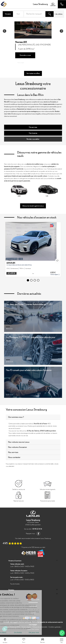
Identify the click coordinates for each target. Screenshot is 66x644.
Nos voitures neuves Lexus (19, 442)
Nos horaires (33, 133)
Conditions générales (55, 627)
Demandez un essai (25, 55)
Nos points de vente (33, 609)
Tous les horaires (15, 584)
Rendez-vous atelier (33, 139)
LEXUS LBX (11, 263)
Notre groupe (33, 606)
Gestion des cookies (33, 629)
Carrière (33, 613)
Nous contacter (14, 457)
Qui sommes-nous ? (16, 417)
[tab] (33, 417)
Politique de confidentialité (40, 627)
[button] (5, 31)
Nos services (33, 127)
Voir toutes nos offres (33, 73)
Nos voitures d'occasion (17, 447)
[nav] (62, 641)
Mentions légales (20, 63)
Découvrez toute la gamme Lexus (33, 206)
